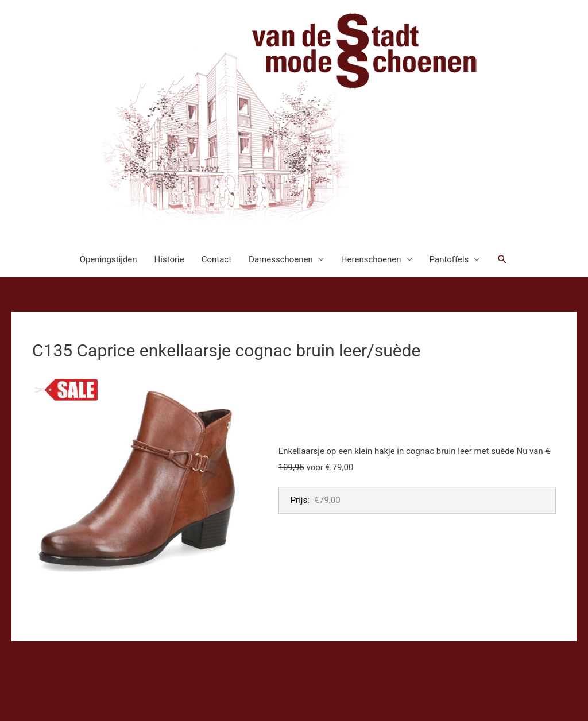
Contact (216, 259)
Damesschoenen (281, 259)
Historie (169, 259)
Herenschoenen (371, 259)
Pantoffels (449, 259)
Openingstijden (109, 259)
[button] (502, 259)
